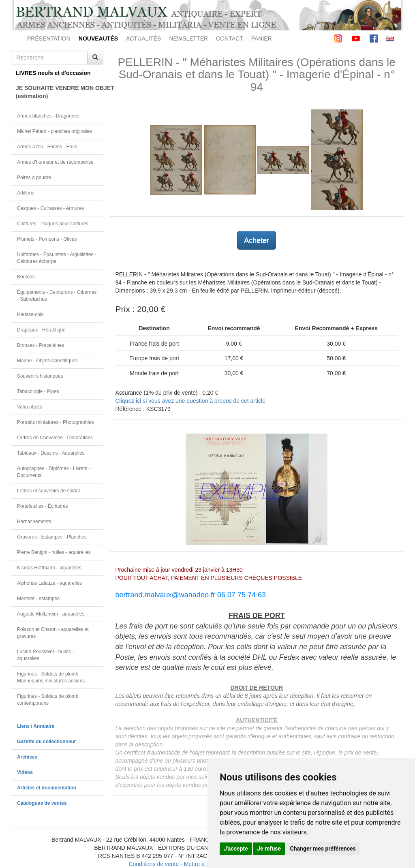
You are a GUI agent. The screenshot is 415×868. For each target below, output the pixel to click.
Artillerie (26, 193)
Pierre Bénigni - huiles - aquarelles (54, 552)
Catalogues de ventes (42, 803)
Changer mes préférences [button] (323, 849)
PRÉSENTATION (49, 38)
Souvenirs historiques (40, 376)
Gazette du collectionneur (46, 742)
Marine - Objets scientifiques (47, 361)
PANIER (262, 38)
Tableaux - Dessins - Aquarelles (51, 453)
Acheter (257, 240)
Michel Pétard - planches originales (55, 131)
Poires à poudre (34, 177)
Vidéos (25, 772)
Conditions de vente (154, 864)
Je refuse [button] (269, 849)
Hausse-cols (30, 314)
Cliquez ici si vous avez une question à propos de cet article (190, 401)
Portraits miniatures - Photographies (56, 422)
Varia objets (30, 407)
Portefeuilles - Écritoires (43, 506)
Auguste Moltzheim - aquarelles (51, 614)
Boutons (26, 277)
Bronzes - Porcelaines (41, 345)
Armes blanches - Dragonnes (48, 116)
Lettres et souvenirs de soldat (48, 491)
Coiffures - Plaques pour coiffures (53, 224)
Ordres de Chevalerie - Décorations (55, 438)
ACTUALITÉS (143, 38)
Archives (27, 757)
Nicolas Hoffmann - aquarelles (49, 568)
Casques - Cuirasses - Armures (50, 208)
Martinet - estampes (38, 599)
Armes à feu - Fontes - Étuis (47, 147)
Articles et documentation (47, 788)
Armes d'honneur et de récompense (55, 162)
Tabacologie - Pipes (38, 391)
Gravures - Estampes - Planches (52, 537)
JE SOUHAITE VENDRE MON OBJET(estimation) (60, 92)
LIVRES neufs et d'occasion (53, 73)
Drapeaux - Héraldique (41, 330)
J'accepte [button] (236, 849)
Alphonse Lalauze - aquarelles (49, 583)
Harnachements (34, 522)
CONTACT (230, 38)
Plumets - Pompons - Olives (47, 239)
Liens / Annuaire (36, 726)
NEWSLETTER (188, 38)
